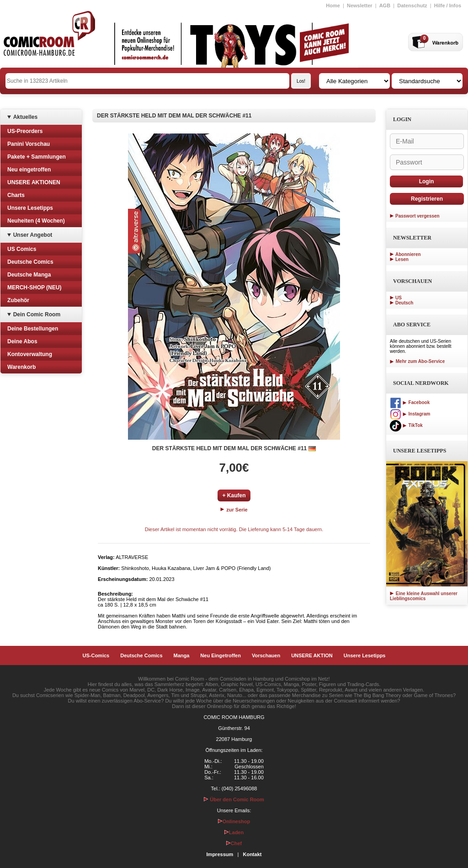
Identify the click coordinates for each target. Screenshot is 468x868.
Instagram (410, 414)
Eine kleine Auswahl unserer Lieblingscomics (424, 596)
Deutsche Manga (29, 275)
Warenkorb (21, 367)
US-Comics (96, 655)
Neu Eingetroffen (221, 655)
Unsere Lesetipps (30, 208)
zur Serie (234, 510)
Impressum (220, 854)
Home (333, 5)
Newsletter (360, 5)
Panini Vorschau (29, 144)
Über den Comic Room (234, 799)
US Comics (22, 249)
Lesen (402, 259)
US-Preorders (25, 131)
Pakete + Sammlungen (37, 157)
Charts (16, 195)
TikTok (406, 425)
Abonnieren (408, 254)
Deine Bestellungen (33, 329)
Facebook (410, 402)
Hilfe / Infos (448, 5)
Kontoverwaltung (30, 354)
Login (427, 181)
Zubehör (18, 300)
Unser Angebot (33, 235)
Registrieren (427, 199)
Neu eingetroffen (29, 170)
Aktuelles (25, 117)
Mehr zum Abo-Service (417, 361)
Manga (182, 655)
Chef (234, 843)
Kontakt (252, 854)
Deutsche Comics (30, 262)
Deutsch (404, 303)
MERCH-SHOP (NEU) (34, 288)
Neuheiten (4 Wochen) (36, 221)
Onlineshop (234, 821)
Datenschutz (412, 5)
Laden (234, 832)
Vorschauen (266, 655)
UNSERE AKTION (312, 655)
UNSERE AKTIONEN (34, 182)
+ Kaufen (234, 495)
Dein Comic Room (37, 314)
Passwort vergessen (417, 216)
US (399, 298)
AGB (385, 5)
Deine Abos (22, 341)
